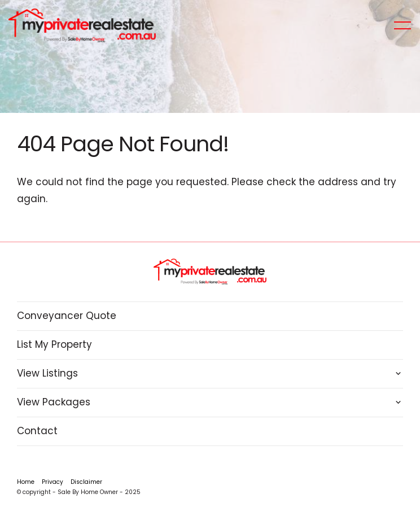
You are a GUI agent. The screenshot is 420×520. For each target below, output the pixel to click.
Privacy (53, 482)
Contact (37, 431)
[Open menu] (403, 25)
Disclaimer (86, 482)
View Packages (54, 402)
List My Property (54, 344)
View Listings (47, 373)
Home (26, 482)
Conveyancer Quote (67, 316)
